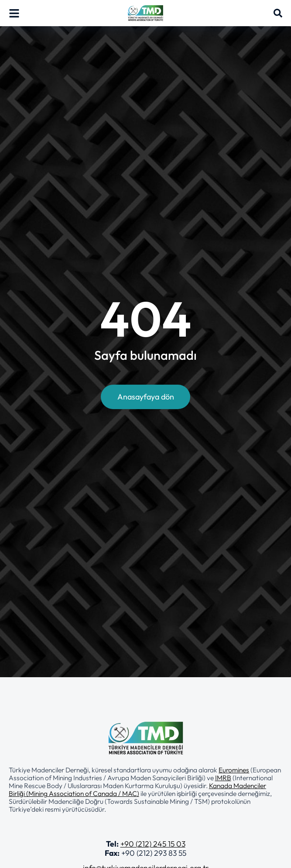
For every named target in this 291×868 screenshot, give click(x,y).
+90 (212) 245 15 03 (153, 844)
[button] (145, 789)
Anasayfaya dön (146, 397)
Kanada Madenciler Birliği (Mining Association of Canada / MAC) (137, 789)
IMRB (223, 778)
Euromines (234, 770)
